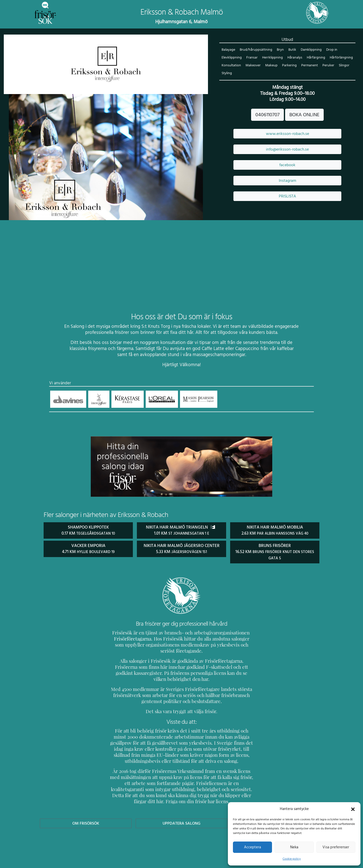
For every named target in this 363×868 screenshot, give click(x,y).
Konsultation (231, 66)
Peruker (327, 66)
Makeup (271, 66)
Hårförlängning (339, 58)
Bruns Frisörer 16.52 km (275, 552)
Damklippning (310, 50)
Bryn (279, 50)
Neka (294, 847)
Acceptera (252, 847)
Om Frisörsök (86, 817)
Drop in (330, 50)
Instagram (287, 181)
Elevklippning (232, 58)
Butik (291, 50)
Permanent (308, 66)
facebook (287, 165)
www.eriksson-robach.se (287, 134)
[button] (353, 809)
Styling (227, 74)
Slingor (343, 66)
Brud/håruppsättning (255, 50)
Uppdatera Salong (181, 817)
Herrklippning (272, 58)
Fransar (252, 58)
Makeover (253, 66)
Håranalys (294, 58)
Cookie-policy (292, 859)
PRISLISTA (287, 196)
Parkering (289, 66)
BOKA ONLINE (304, 115)
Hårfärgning (314, 58)
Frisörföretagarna (132, 638)
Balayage (228, 50)
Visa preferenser (336, 847)
